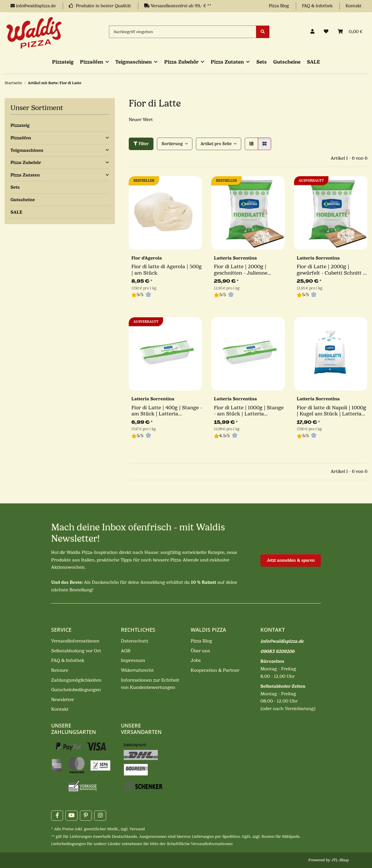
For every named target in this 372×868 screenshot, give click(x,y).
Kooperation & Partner (215, 670)
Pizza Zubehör (26, 162)
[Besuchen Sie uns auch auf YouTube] (71, 816)
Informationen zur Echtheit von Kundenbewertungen (150, 684)
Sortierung (172, 144)
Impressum (133, 660)
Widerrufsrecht (137, 670)
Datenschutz (135, 641)
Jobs (196, 660)
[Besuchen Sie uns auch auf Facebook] (57, 816)
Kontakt (354, 6)
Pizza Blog (279, 6)
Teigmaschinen (27, 150)
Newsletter (63, 700)
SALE (16, 212)
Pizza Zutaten (25, 175)
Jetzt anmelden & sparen (291, 560)
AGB (126, 651)
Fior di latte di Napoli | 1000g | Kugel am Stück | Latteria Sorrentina (331, 411)
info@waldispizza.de (34, 6)
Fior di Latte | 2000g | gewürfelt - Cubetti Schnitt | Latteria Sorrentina (331, 270)
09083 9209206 (277, 651)
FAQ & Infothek (318, 6)
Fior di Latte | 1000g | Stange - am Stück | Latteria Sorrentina (249, 411)
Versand (137, 829)
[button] (312, 32)
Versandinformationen (75, 641)
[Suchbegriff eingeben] (183, 32)
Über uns (200, 651)
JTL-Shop (340, 860)
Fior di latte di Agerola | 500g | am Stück (167, 270)
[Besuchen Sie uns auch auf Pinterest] (86, 816)
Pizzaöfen (21, 138)
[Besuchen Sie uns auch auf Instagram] (100, 816)
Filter (141, 144)
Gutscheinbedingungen (76, 690)
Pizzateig (20, 125)
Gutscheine (23, 200)
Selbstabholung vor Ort (76, 651)
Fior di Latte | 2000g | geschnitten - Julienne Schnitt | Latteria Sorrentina (248, 270)
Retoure (60, 670)
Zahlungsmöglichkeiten (76, 680)
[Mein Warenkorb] (350, 32)
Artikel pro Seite (216, 144)
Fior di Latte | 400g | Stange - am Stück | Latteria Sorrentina (167, 411)
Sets (15, 187)
